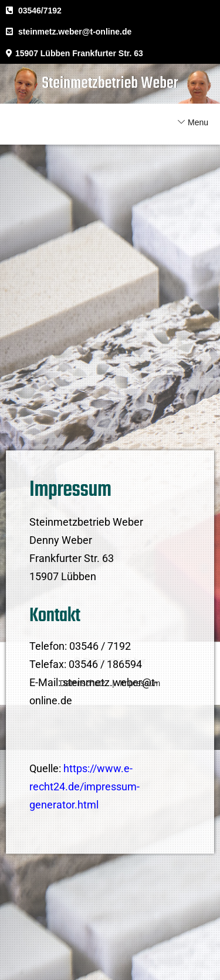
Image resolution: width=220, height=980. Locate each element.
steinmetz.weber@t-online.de (75, 32)
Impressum (140, 683)
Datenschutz (83, 683)
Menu (198, 122)
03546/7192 (40, 11)
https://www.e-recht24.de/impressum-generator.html (84, 818)
